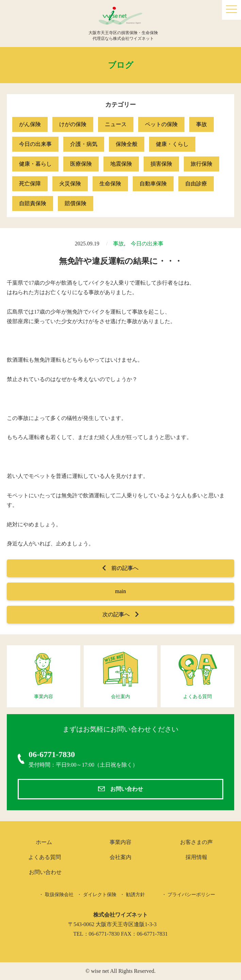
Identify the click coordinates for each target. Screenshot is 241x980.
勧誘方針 (135, 895)
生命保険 (110, 184)
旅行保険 (202, 164)
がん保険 (30, 124)
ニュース (116, 124)
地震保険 (121, 164)
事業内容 (120, 842)
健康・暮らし (35, 164)
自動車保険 (153, 184)
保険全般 (127, 144)
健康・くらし (172, 144)
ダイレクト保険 (100, 895)
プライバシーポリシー (191, 895)
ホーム (44, 842)
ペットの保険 (161, 124)
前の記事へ (125, 568)
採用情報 (196, 857)
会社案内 (120, 857)
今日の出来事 (35, 144)
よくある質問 (45, 857)
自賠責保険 (33, 203)
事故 (202, 124)
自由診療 (196, 184)
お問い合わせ (127, 789)
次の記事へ (116, 614)
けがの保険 (73, 124)
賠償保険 (76, 203)
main (120, 591)
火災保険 (70, 184)
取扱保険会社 (59, 895)
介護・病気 (84, 144)
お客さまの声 (196, 842)
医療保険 (81, 164)
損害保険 (161, 164)
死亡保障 (30, 184)
